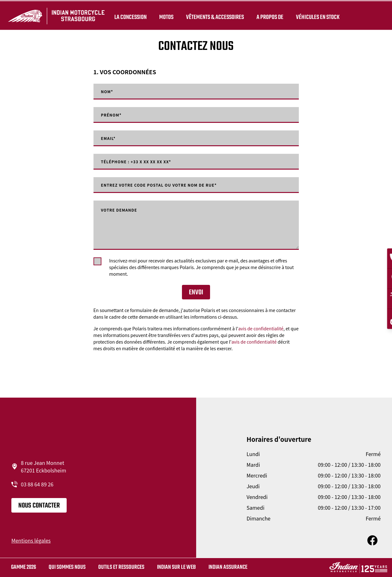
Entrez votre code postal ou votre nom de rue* (170, 185)
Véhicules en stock (317, 16)
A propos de (269, 16)
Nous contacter (39, 506)
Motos (165, 16)
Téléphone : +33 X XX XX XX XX (143, 162)
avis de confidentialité (261, 328)
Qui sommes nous (67, 567)
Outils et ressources (121, 567)
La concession (129, 16)
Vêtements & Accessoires (214, 16)
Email (110, 138)
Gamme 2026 (24, 567)
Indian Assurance (228, 567)
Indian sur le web (176, 567)
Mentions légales (31, 540)
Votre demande (123, 210)
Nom (108, 92)
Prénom (113, 115)
